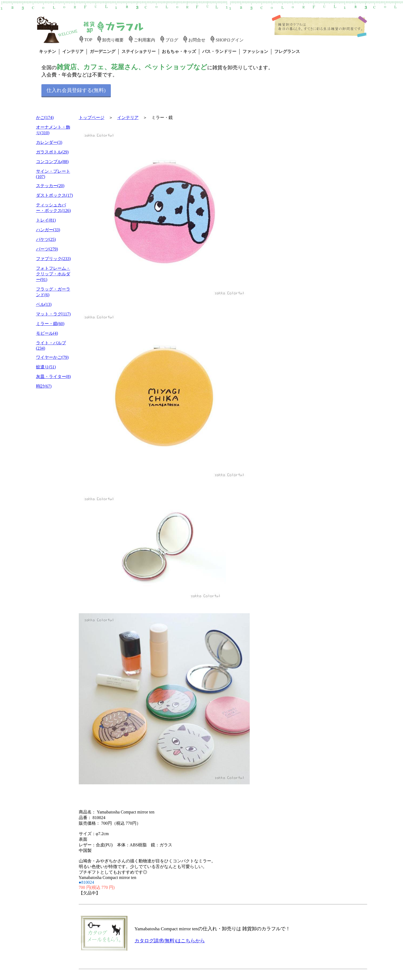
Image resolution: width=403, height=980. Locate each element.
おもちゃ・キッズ (179, 51)
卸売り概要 (113, 40)
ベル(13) (44, 304)
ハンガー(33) (48, 230)
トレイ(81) (46, 220)
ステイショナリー (139, 51)
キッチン (48, 51)
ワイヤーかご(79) (52, 357)
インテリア (73, 51)
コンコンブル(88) (52, 162)
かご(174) (45, 117)
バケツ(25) (46, 239)
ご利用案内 (144, 40)
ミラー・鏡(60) (50, 324)
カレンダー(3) (49, 142)
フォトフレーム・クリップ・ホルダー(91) (53, 274)
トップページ (92, 117)
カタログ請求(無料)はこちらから (170, 941)
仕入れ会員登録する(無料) (76, 90)
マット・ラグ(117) (53, 314)
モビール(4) (47, 333)
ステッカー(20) (50, 186)
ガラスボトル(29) (52, 152)
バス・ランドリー (219, 51)
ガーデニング (103, 51)
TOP (88, 40)
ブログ (172, 40)
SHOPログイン (230, 40)
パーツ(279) (47, 249)
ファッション (255, 51)
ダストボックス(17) (55, 195)
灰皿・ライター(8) (54, 377)
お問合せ (197, 40)
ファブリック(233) (54, 259)
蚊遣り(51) (46, 367)
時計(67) (44, 386)
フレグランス (287, 51)
